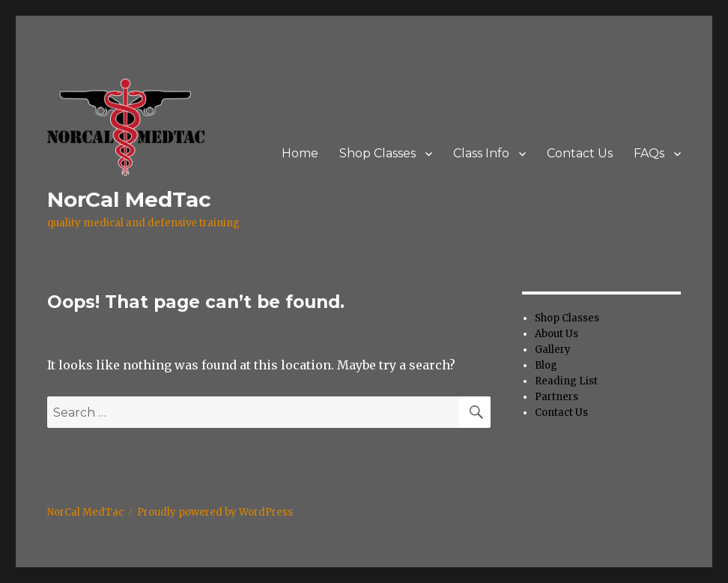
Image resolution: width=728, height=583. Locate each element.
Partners (556, 397)
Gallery (553, 350)
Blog (546, 365)
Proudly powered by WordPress (215, 512)
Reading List (566, 381)
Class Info (481, 153)
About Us (556, 334)
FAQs (649, 153)
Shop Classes (377, 153)
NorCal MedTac (129, 199)
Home (300, 153)
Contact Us (580, 153)
